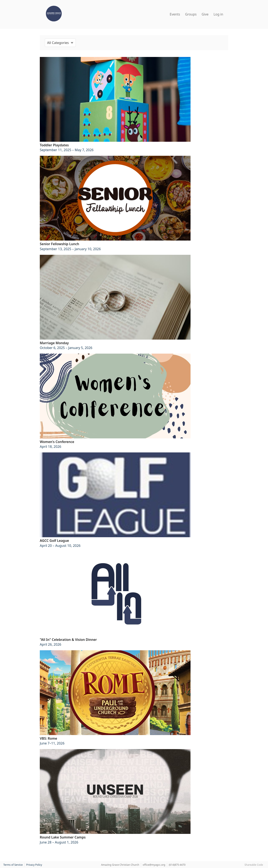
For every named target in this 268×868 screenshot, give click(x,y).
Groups (191, 14)
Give (205, 14)
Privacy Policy (34, 865)
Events (175, 14)
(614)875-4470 (177, 865)
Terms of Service (13, 865)
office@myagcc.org (154, 865)
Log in (218, 14)
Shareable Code (254, 865)
